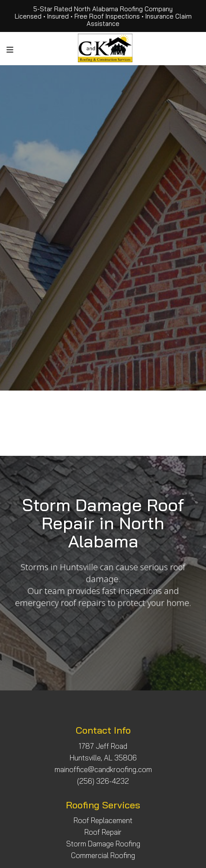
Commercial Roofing (103, 855)
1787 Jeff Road (103, 746)
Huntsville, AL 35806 (103, 758)
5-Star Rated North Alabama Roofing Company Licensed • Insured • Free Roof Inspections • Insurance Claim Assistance (103, 16)
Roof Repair (103, 832)
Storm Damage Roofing (103, 844)
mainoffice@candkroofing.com (103, 769)
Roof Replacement (103, 820)
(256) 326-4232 (103, 781)
